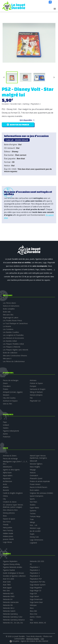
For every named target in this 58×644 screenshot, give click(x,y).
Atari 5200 (7, 582)
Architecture (7, 481)
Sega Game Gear (36, 602)
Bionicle (6, 490)
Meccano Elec (8, 315)
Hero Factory (8, 530)
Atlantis (6, 487)
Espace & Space (9, 519)
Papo (5, 422)
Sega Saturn (34, 596)
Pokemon (7, 437)
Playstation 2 (35, 570)
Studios (33, 505)
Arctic (5, 484)
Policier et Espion (36, 383)
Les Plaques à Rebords (12, 347)
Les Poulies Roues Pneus (12, 320)
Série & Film (7, 404)
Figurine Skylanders (10, 561)
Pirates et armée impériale (40, 481)
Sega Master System (38, 585)
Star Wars (34, 502)
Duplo (32, 534)
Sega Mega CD (35, 591)
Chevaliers (7, 386)
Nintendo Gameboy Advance (14, 620)
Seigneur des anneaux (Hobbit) (41, 493)
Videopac (33, 605)
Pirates (6, 389)
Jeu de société (35, 531)
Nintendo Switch (9, 611)
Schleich (6, 425)
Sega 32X (33, 593)
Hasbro (6, 428)
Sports (32, 499)
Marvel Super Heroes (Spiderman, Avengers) (38, 457)
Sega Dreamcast (36, 599)
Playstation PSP (36, 579)
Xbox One (34, 614)
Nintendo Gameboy (10, 614)
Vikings (32, 522)
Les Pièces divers (9, 303)
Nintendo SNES (9, 596)
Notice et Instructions (11, 306)
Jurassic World (8, 539)
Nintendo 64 (8, 599)
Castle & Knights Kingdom (13, 493)
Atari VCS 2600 (8, 579)
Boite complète (9, 309)
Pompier (33, 386)
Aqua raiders (8, 475)
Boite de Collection (10, 353)
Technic (33, 513)
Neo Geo (6, 591)
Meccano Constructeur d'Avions (15, 356)
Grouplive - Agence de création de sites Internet (30, 641)
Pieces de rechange (10, 459)
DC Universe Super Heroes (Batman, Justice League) (13, 506)
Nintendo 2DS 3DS (37, 561)
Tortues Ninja (35, 516)
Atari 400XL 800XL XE (38, 623)
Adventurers (7, 467)
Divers (5, 383)
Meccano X (7, 358)
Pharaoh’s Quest (36, 478)
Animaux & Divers (10, 456)
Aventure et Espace (10, 401)
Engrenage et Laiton (11, 318)
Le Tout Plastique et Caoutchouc (15, 323)
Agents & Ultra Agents (11, 470)
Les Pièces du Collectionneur (14, 361)
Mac (31, 620)
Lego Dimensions (36, 540)
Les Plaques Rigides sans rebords (16, 350)
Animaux (33, 380)
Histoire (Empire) (36, 395)
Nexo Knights (35, 467)
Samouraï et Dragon (38, 389)
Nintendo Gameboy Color (13, 617)
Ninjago (33, 470)
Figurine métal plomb (11, 431)
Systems (33, 511)
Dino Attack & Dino (10, 510)
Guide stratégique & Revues (13, 573)
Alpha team (7, 473)
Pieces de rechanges (11, 380)
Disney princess (9, 513)
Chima (5, 496)
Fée (31, 398)
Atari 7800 (7, 585)
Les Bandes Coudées (11, 332)
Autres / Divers (35, 617)
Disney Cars (34, 537)
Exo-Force (7, 522)
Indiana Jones (8, 536)
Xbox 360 (33, 611)
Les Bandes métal (10, 341)
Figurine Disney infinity (11, 564)
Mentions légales (33, 639)
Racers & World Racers (39, 487)
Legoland (33, 543)
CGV (42, 639)
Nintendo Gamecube (11, 602)
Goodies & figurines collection (14, 576)
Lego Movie (7, 542)
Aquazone (7, 478)
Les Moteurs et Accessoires (13, 338)
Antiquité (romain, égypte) (13, 392)
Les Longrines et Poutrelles (13, 335)
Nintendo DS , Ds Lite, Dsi (13, 623)
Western (6, 395)
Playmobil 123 (35, 401)
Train (32, 519)
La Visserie (7, 326)
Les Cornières (8, 329)
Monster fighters (36, 464)
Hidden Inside (8, 533)
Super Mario (34, 508)
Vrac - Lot (34, 525)
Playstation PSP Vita (37, 582)
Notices (33, 473)
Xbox (32, 608)
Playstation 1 (35, 567)
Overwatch (34, 475)
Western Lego (35, 528)
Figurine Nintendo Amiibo (13, 567)
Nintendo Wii (8, 605)
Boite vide (7, 312)
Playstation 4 (35, 576)
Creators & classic (10, 502)
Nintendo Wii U (9, 608)
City (4, 499)
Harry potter (8, 528)
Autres (5, 434)
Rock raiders (34, 490)
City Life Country (9, 398)
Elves (5, 516)
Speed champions (37, 496)
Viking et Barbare (36, 392)
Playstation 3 (35, 573)
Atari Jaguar (7, 588)
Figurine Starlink (9, 570)
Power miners (35, 484)
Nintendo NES (8, 593)
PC (31, 564)
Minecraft (33, 461)
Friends (6, 525)
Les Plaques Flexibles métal (13, 344)
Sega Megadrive (36, 588)
